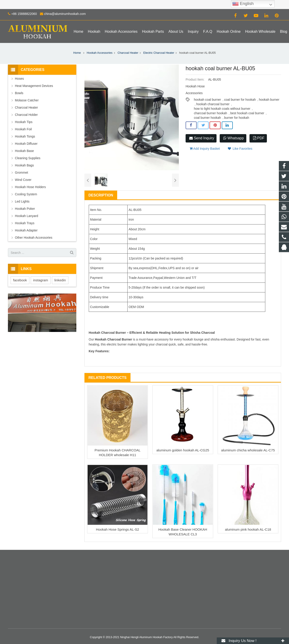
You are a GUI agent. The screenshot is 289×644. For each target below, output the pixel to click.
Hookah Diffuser (26, 144)
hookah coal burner (207, 100)
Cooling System (26, 194)
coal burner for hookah (240, 100)
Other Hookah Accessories (34, 238)
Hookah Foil (23, 129)
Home (77, 53)
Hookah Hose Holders (30, 187)
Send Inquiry (202, 138)
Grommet (21, 173)
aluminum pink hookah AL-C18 (248, 529)
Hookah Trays (25, 223)
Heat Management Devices (34, 86)
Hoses (19, 79)
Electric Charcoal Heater (159, 53)
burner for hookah (237, 118)
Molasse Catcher (27, 100)
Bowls (19, 93)
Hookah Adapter (26, 230)
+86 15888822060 (24, 14)
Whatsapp (233, 138)
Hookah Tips (24, 122)
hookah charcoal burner (213, 104)
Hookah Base (24, 151)
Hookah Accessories (100, 53)
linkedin (60, 280)
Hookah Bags (24, 165)
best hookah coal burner (247, 113)
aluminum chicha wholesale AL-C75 (248, 450)
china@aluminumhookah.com (65, 14)
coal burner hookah (207, 118)
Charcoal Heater (128, 53)
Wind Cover (23, 180)
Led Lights (22, 201)
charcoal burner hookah (211, 113)
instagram (41, 280)
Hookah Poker (25, 209)
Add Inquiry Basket (205, 149)
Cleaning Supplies (28, 158)
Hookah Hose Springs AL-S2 (118, 529)
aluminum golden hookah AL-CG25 (183, 450)
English (243, 4)
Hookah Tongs (25, 136)
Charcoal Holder (26, 115)
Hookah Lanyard (27, 216)
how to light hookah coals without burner (222, 109)
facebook (20, 280)
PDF (259, 138)
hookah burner (269, 100)
